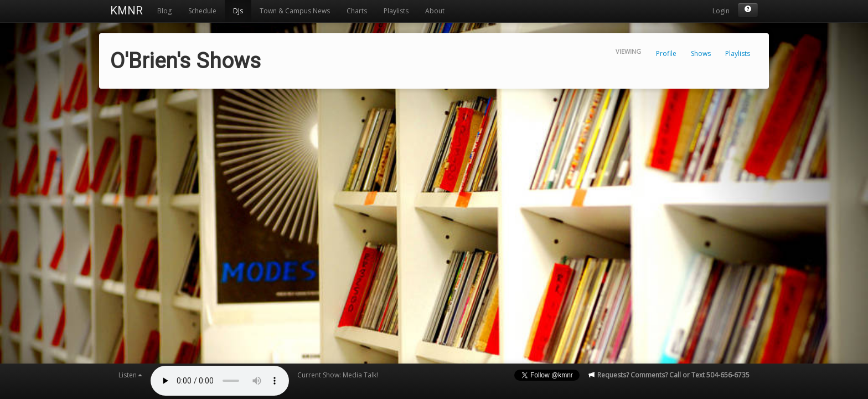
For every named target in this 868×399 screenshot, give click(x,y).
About (435, 11)
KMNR (126, 11)
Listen (130, 375)
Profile (666, 53)
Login (721, 11)
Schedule (202, 11)
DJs (238, 11)
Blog (164, 11)
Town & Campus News (295, 11)
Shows (701, 53)
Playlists (396, 11)
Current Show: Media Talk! (338, 375)
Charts (357, 11)
